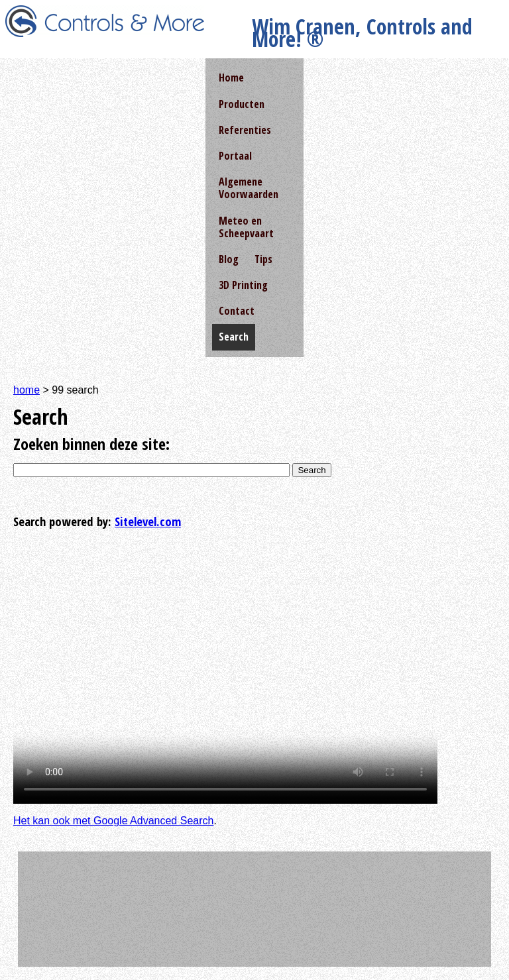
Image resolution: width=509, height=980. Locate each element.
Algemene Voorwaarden (249, 188)
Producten (242, 104)
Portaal (235, 156)
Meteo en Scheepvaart (246, 227)
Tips (263, 259)
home (27, 390)
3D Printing (243, 285)
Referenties (245, 130)
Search (311, 470)
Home (231, 78)
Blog (229, 259)
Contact (237, 311)
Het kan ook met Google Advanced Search (113, 821)
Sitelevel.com (148, 521)
